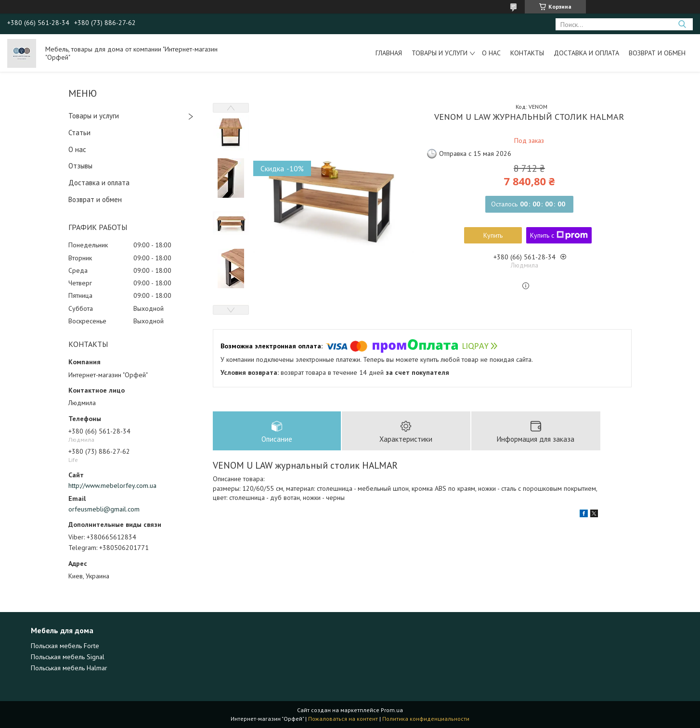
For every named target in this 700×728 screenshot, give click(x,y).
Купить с (559, 235)
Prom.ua (392, 710)
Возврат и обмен (657, 53)
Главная (389, 53)
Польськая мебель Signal (68, 657)
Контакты (527, 53)
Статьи (79, 133)
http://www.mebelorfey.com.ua (112, 485)
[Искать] (682, 24)
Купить (493, 235)
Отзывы (80, 166)
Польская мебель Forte (65, 646)
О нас (491, 53)
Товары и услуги (440, 53)
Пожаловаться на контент (343, 719)
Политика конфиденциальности (426, 719)
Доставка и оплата (586, 53)
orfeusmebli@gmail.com (104, 509)
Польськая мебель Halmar (69, 668)
